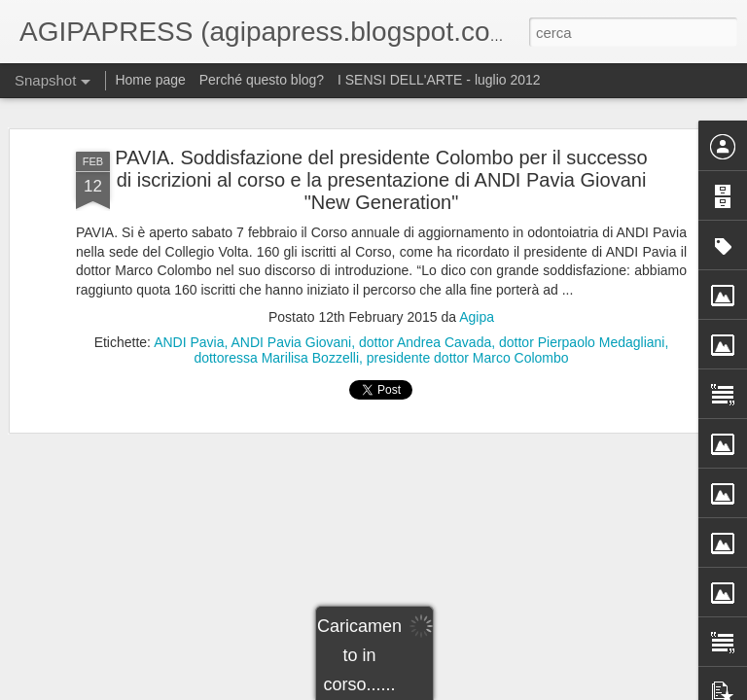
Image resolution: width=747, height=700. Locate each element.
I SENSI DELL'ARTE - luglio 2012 (439, 80)
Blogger (464, 689)
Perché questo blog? (264, 80)
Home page (150, 80)
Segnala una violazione (545, 689)
